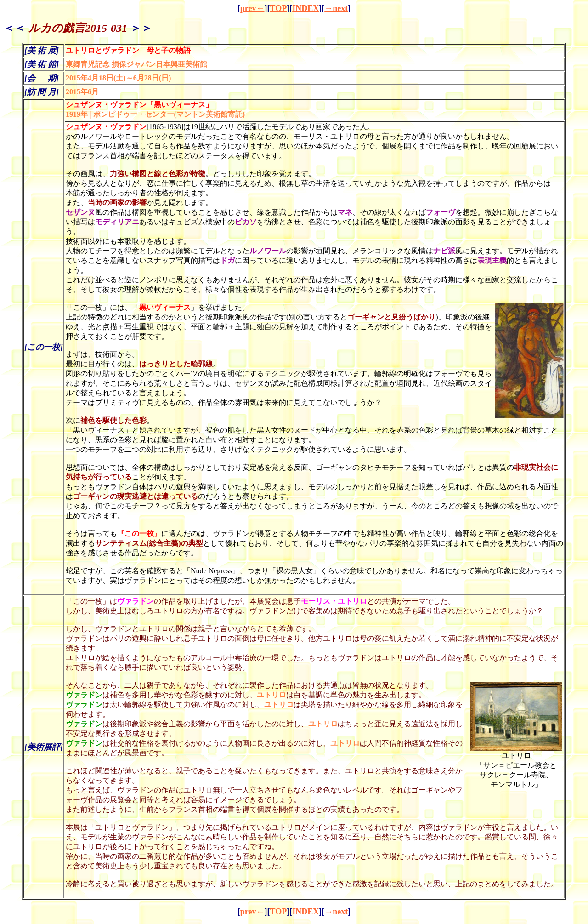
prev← (252, 8)
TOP (278, 8)
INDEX (305, 8)
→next (336, 8)
